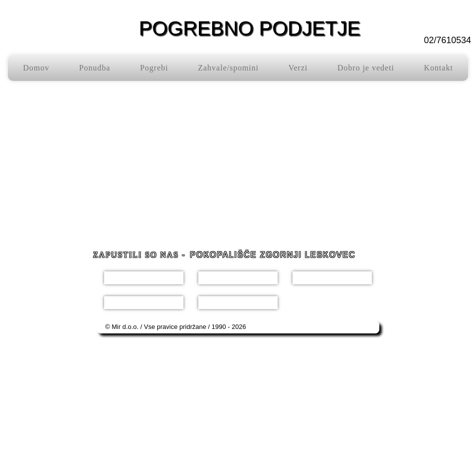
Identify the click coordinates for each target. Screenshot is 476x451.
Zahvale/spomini (228, 68)
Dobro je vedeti (366, 68)
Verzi (298, 68)
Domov (36, 68)
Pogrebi (154, 68)
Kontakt (439, 68)
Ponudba (94, 68)
